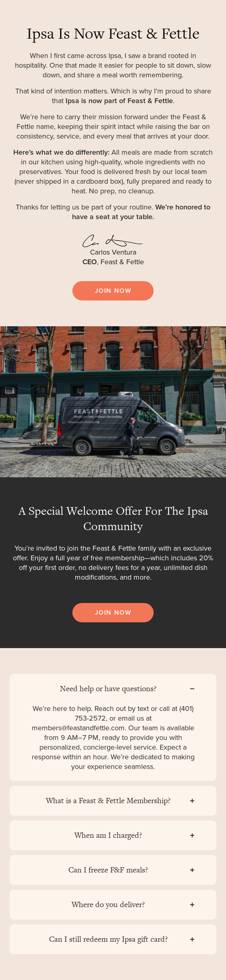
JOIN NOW (113, 291)
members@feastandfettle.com (78, 728)
